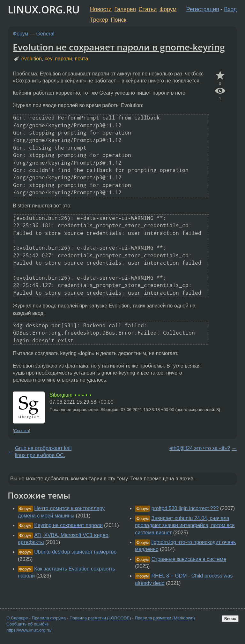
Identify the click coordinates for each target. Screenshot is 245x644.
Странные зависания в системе (189, 559)
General (45, 34)
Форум (168, 9)
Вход (230, 9)
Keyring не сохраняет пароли (68, 525)
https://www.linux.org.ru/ (29, 630)
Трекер (99, 20)
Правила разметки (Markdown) (165, 618)
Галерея (125, 9)
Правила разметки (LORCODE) (100, 618)
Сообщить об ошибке (28, 624)
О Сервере (17, 618)
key (48, 59)
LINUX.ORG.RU (44, 9)
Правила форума (49, 618)
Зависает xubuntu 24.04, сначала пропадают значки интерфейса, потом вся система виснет (185, 525)
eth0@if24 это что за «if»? (200, 448)
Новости (101, 9)
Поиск (119, 20)
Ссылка (22, 431)
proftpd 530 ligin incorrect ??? (185, 508)
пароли (63, 59)
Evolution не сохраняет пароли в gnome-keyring (119, 47)
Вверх (230, 619)
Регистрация (203, 9)
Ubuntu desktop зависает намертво (75, 552)
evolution (32, 59)
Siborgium (61, 395)
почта (82, 59)
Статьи (148, 9)
